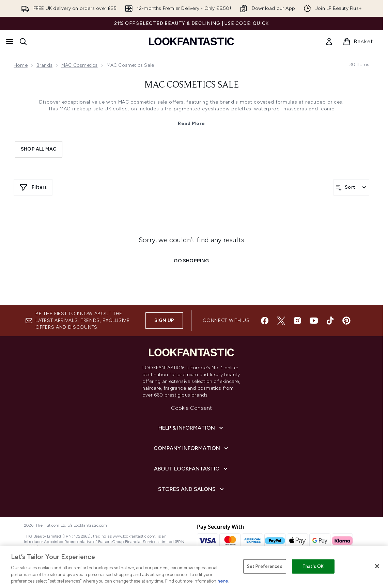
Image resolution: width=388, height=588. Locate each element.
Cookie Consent (192, 408)
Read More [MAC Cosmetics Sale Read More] (191, 123)
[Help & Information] (191, 428)
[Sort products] (351, 187)
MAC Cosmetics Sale (192, 85)
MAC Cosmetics (80, 65)
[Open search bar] (23, 42)
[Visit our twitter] (281, 321)
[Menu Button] (10, 42)
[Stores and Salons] (192, 489)
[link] (329, 42)
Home (21, 65)
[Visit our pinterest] (346, 321)
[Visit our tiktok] (330, 321)
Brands (44, 65)
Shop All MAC (39, 149)
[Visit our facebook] (265, 321)
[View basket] (358, 42)
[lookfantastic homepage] (191, 41)
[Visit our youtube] (314, 321)
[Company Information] (192, 448)
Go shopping (191, 261)
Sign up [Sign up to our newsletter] (164, 320)
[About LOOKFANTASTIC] (191, 469)
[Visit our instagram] (297, 321)
